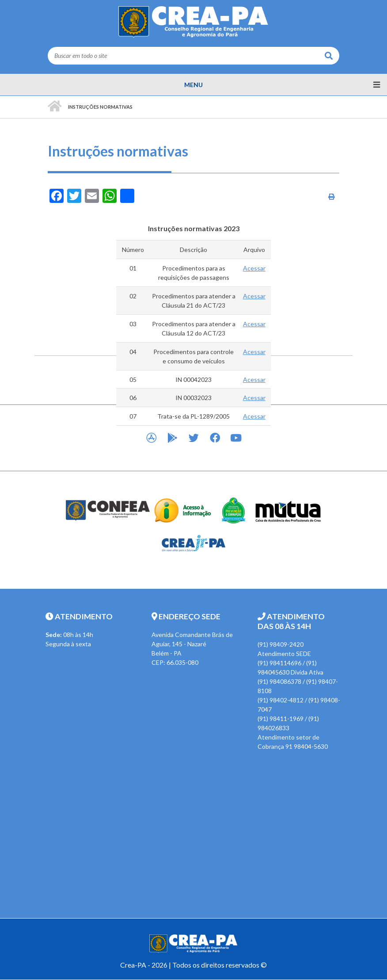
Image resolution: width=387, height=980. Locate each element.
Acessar (254, 268)
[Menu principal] (193, 85)
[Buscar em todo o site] (183, 56)
